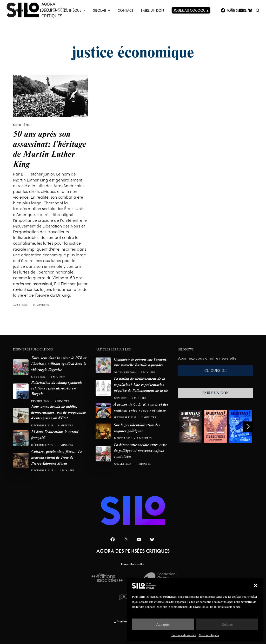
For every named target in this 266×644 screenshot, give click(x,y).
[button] (256, 586)
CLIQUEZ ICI (216, 370)
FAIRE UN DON (216, 393)
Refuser (227, 624)
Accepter (163, 624)
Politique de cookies (184, 635)
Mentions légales (209, 635)
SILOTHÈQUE (23, 125)
